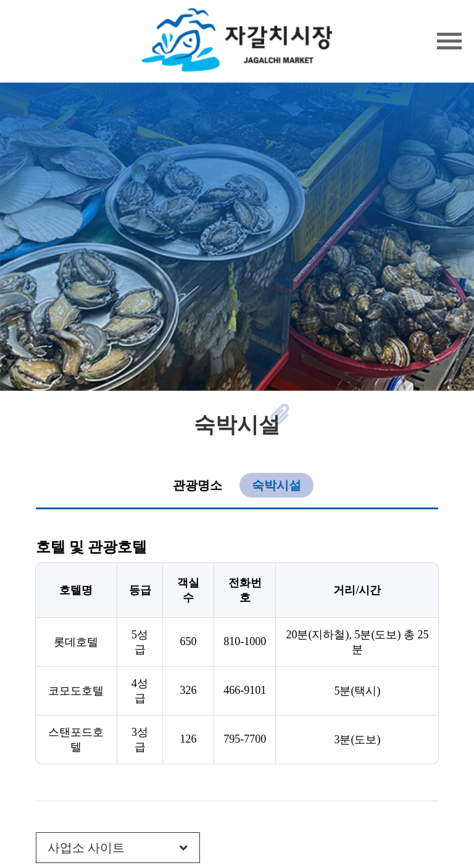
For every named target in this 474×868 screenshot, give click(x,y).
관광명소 (197, 485)
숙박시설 (276, 485)
